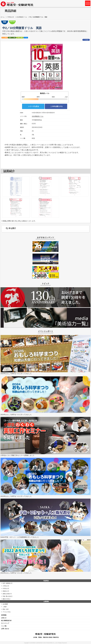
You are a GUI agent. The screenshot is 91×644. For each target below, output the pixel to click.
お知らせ (4, 618)
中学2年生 (12, 22)
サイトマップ (5, 623)
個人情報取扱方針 (6, 620)
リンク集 (4, 626)
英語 (5, 22)
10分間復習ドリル (22, 17)
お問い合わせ (5, 629)
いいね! (86, 40)
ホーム (3, 17)
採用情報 (4, 615)
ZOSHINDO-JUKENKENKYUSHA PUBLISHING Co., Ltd (43, 643)
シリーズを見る (34, 106)
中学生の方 (11, 17)
